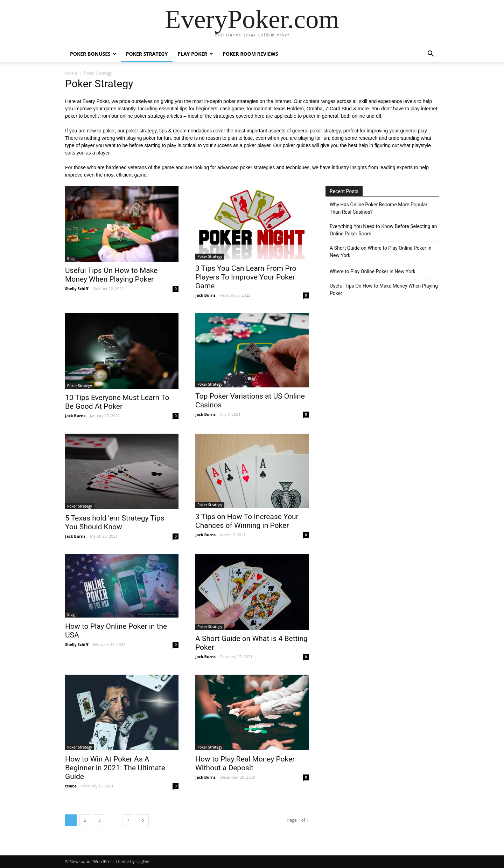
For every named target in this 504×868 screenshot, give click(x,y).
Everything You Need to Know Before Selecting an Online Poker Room (383, 230)
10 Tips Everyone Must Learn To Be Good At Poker (117, 402)
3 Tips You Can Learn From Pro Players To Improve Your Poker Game (246, 277)
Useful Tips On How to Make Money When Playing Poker (111, 275)
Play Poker (192, 54)
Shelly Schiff (77, 288)
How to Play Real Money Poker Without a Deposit (245, 763)
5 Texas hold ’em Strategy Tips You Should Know (115, 522)
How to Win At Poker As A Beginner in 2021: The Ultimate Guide (115, 768)
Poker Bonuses (90, 54)
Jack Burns (205, 295)
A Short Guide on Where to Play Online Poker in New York (380, 252)
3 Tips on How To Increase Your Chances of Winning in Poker (247, 521)
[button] (430, 54)
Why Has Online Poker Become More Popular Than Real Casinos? (379, 208)
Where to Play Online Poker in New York (373, 271)
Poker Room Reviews (250, 54)
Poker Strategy (147, 54)
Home (71, 73)
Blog (71, 259)
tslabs (71, 786)
